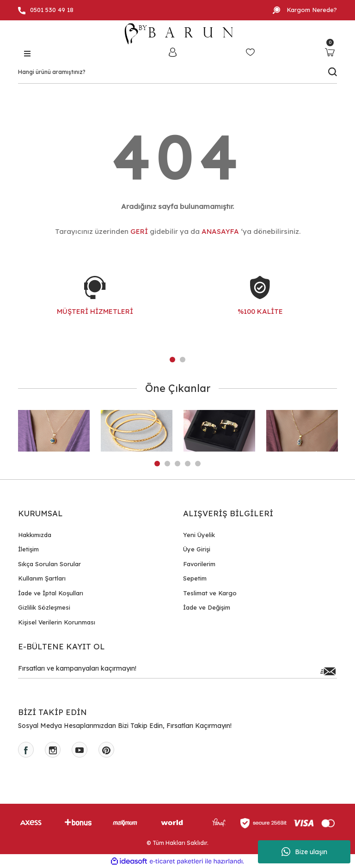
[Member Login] (172, 52)
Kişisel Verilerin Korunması (57, 622)
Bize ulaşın (304, 852)
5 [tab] (198, 464)
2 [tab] (183, 360)
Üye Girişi (197, 549)
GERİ (139, 231)
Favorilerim (199, 564)
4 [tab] (188, 464)
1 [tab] (172, 360)
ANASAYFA (220, 231)
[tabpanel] (95, 305)
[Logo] (177, 34)
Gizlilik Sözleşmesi (44, 607)
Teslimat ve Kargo (210, 593)
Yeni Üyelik (199, 535)
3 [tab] (177, 464)
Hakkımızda (35, 535)
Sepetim (195, 578)
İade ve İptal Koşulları (51, 593)
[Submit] (328, 671)
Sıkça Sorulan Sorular (49, 564)
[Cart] (330, 52)
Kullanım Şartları (42, 578)
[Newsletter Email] (177, 671)
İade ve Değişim (207, 607)
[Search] (177, 72)
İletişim (28, 549)
